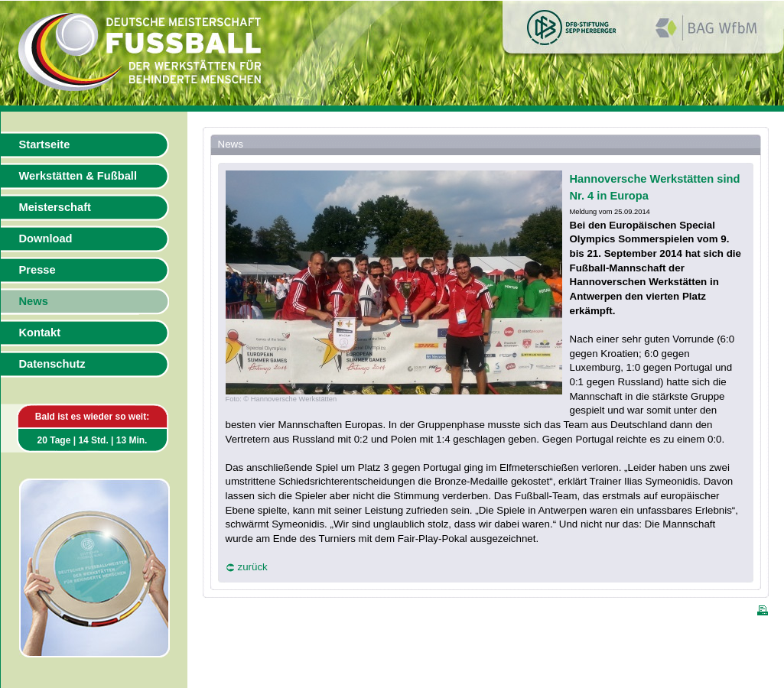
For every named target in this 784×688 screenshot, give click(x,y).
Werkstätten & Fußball (78, 176)
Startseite (45, 144)
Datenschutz (52, 364)
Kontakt (40, 333)
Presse (37, 270)
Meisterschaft (55, 207)
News (34, 301)
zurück (253, 567)
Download (46, 239)
